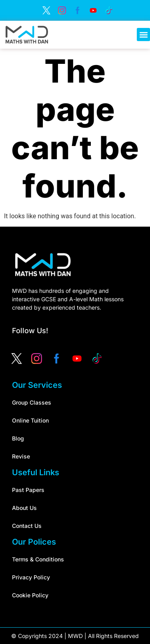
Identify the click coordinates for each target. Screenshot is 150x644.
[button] (143, 35)
